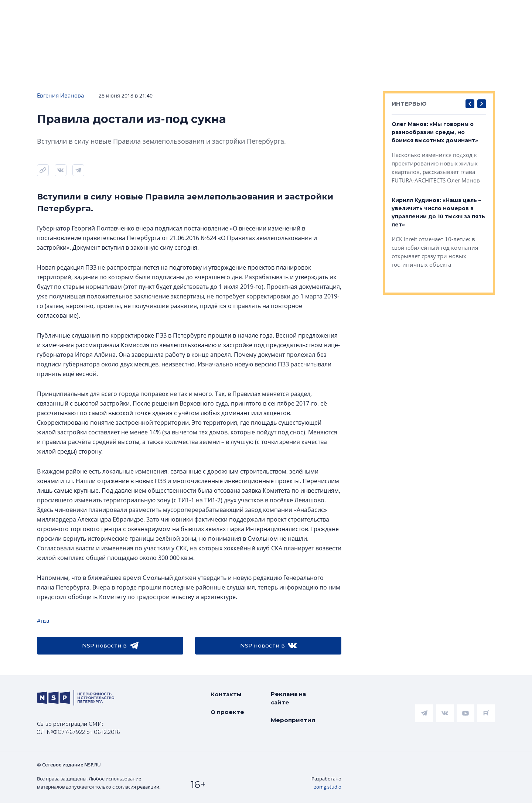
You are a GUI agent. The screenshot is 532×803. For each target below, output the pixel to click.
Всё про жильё (246, 48)
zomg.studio (328, 787)
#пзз (43, 621)
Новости (22, 48)
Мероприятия (293, 720)
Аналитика (187, 48)
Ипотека (137, 48)
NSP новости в (110, 646)
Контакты (226, 694)
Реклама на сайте (288, 698)
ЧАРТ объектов (80, 48)
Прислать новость (188, 70)
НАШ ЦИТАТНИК (302, 6)
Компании (419, 48)
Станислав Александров (491, 28)
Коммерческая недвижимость (336, 48)
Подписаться (116, 70)
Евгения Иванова (60, 95)
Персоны (468, 48)
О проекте (227, 712)
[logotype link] (51, 17)
